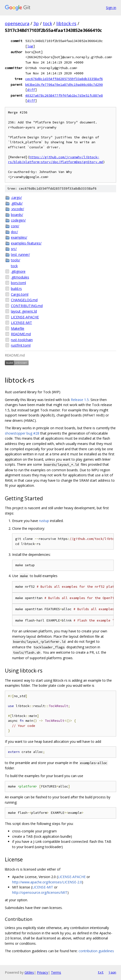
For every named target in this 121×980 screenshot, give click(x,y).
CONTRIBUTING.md (27, 306)
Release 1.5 (80, 400)
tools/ (16, 260)
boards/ (17, 215)
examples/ (19, 237)
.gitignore (18, 271)
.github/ (17, 203)
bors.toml (18, 283)
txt (101, 972)
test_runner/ (20, 254)
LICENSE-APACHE (25, 317)
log (30, 46)
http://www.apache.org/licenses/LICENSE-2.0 (47, 882)
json (112, 972)
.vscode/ (17, 209)
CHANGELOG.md (24, 300)
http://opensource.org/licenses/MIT (40, 892)
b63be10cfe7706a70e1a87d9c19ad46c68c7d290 (64, 85)
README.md (21, 334)
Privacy (42, 972)
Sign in (111, 8)
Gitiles (29, 972)
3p (36, 23)
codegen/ (18, 220)
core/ (15, 226)
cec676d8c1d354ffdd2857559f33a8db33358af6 (64, 79)
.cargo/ (16, 197)
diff (31, 90)
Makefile (18, 328)
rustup (44, 521)
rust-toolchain (22, 340)
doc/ (14, 232)
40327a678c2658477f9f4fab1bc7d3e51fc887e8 (64, 95)
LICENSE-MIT (21, 323)
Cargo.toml (20, 294)
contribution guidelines (96, 951)
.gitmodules (20, 277)
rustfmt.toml (21, 345)
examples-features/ (26, 243)
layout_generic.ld (24, 311)
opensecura (17, 23)
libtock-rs (66, 23)
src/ (14, 249)
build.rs (16, 289)
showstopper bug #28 (22, 433)
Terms (56, 972)
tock (48, 23)
